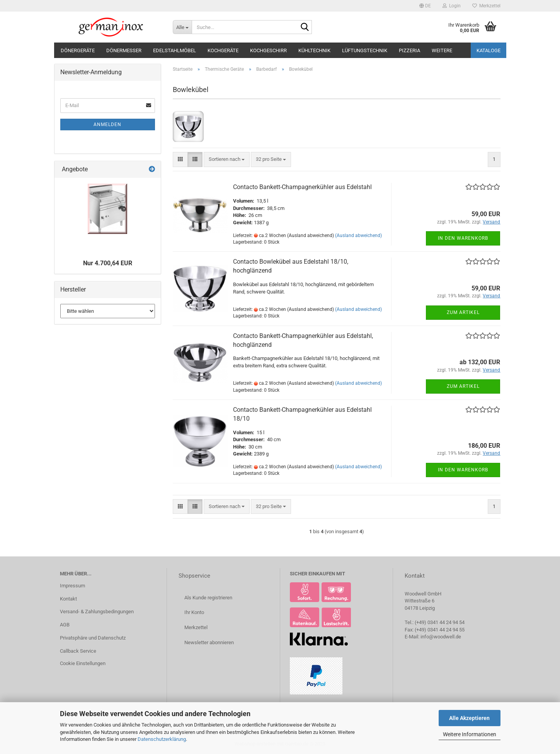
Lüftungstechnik (365, 50)
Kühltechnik (314, 50)
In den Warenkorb (463, 238)
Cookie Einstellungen (83, 663)
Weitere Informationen (470, 734)
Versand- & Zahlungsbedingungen (97, 612)
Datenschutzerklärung (162, 739)
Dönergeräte (78, 50)
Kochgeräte (223, 50)
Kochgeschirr (268, 50)
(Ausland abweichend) (358, 235)
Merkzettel (486, 6)
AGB (65, 625)
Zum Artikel (463, 312)
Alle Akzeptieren (469, 718)
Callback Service (78, 651)
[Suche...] (182, 27)
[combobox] (227, 159)
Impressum (72, 586)
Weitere (442, 50)
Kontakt (68, 599)
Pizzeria (409, 50)
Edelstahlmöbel (174, 50)
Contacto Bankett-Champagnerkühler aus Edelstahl (302, 187)
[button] (425, 6)
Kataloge (489, 50)
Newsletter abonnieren (209, 642)
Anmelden (107, 125)
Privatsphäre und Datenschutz (93, 638)
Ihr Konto (194, 612)
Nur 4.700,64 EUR (108, 263)
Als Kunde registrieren (208, 598)
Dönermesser (124, 50)
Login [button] (452, 6)
